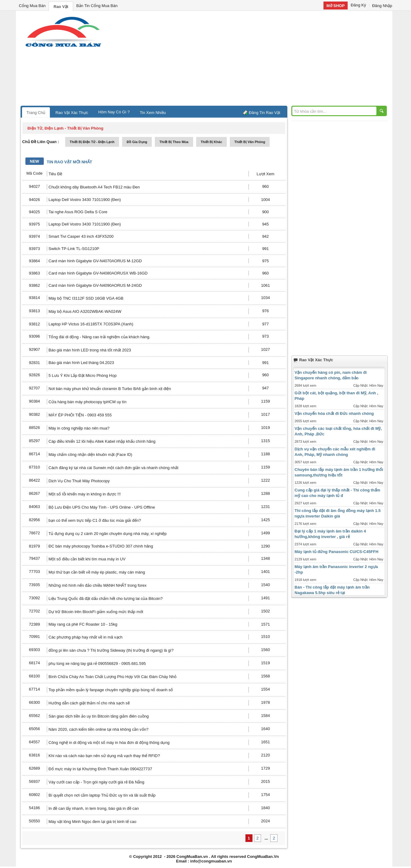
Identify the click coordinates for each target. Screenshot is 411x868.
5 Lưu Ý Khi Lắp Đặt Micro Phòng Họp (83, 375)
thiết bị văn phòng (250, 142)
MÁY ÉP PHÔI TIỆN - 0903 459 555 (80, 415)
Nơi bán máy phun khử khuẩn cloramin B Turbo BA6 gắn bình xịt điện (110, 389)
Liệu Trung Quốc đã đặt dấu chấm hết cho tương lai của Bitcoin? (106, 599)
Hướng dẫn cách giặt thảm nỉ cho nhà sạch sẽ (89, 703)
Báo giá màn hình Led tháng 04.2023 (81, 363)
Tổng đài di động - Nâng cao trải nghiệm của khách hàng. (100, 337)
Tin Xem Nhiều (153, 113)
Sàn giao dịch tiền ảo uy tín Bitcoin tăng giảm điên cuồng (99, 716)
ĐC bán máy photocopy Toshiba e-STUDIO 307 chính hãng (101, 546)
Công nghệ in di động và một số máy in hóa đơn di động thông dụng (109, 743)
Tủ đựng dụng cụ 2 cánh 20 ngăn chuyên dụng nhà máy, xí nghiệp (108, 534)
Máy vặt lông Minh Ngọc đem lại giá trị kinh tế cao (93, 822)
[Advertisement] (258, 60)
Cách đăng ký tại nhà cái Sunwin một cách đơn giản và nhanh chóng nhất (114, 468)
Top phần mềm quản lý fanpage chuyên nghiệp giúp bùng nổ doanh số (111, 690)
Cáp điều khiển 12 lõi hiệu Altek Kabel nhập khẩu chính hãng (102, 441)
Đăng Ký (358, 5)
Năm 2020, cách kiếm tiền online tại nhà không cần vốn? (99, 729)
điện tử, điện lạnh (46, 128)
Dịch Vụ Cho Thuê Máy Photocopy (79, 481)
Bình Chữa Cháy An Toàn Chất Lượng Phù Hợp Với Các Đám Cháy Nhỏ (113, 677)
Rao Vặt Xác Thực (72, 113)
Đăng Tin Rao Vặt (264, 113)
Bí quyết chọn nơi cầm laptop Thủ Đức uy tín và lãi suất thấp (102, 795)
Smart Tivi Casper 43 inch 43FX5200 (81, 236)
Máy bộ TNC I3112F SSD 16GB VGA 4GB (86, 298)
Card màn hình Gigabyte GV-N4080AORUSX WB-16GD (98, 273)
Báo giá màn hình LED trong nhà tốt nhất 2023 (90, 350)
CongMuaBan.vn (192, 857)
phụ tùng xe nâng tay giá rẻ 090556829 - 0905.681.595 (97, 663)
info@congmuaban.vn (211, 861)
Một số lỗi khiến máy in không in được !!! (85, 494)
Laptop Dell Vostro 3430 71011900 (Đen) (85, 200)
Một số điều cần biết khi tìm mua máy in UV (87, 559)
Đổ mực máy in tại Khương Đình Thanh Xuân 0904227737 (101, 769)
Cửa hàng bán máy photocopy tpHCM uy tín (88, 402)
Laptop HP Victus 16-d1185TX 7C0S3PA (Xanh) (91, 324)
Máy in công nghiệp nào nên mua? (79, 428)
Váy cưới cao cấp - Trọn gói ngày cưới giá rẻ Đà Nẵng (97, 782)
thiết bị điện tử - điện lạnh (92, 142)
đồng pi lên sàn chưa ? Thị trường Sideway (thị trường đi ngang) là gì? (111, 650)
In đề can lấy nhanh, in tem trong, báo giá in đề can (94, 808)
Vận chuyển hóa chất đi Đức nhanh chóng (334, 413)
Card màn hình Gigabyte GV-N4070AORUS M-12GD (95, 261)
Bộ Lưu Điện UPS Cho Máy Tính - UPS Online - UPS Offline (102, 507)
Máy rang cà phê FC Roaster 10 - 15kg (83, 624)
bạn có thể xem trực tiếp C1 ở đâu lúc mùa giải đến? (95, 520)
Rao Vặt (61, 7)
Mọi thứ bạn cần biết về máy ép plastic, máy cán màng (97, 572)
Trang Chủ (36, 113)
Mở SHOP (336, 6)
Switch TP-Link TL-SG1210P (74, 249)
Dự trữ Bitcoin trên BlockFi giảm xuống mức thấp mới (96, 612)
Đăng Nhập (382, 6)
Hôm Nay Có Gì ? (114, 112)
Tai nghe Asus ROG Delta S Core (78, 212)
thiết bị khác (211, 142)
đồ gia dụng (137, 142)
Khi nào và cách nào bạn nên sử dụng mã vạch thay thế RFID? (104, 756)
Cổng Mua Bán (32, 6)
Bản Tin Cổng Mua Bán (97, 6)
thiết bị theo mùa (174, 142)
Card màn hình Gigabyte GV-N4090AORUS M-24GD (95, 285)
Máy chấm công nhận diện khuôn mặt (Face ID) (91, 455)
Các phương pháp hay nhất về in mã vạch (86, 637)
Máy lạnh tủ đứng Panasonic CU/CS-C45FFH (337, 552)
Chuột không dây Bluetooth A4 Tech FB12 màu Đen (94, 187)
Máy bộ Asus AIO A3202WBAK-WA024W (85, 311)
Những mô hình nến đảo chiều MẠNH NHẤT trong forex (98, 585)
